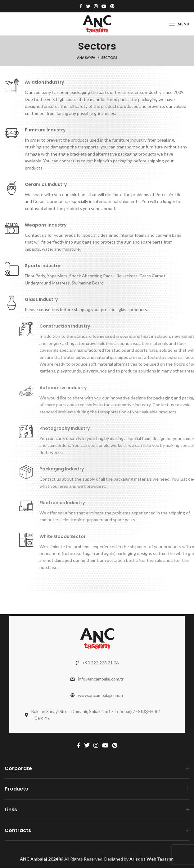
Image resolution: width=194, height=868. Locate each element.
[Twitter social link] (88, 6)
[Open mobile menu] (179, 24)
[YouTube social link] (104, 6)
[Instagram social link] (96, 6)
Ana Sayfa (86, 57)
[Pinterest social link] (112, 6)
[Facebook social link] (81, 6)
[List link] (97, 663)
